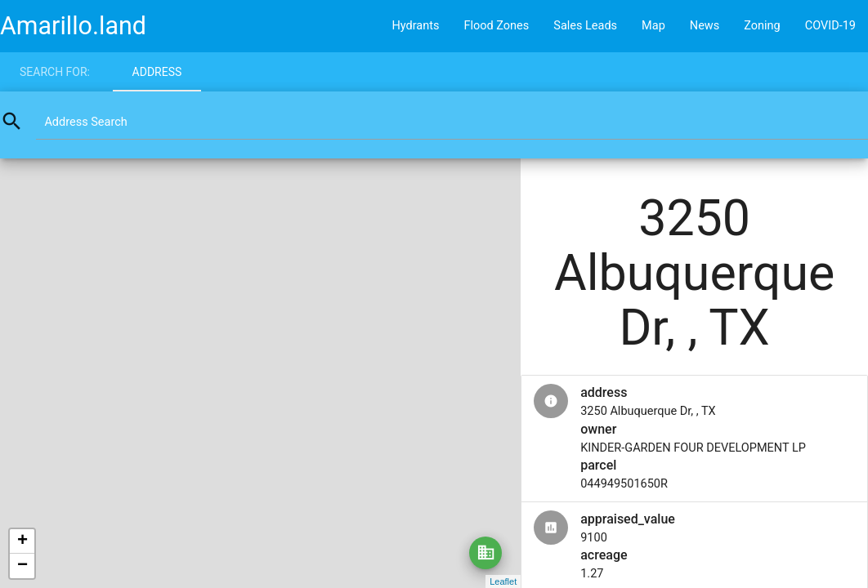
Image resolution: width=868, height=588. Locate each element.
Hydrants (415, 26)
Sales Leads (585, 26)
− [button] (22, 566)
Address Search (85, 122)
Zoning (762, 26)
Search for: (55, 72)
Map (653, 26)
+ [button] (22, 541)
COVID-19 (830, 26)
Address (157, 72)
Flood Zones (496, 26)
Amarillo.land (73, 26)
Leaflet (503, 581)
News (705, 26)
